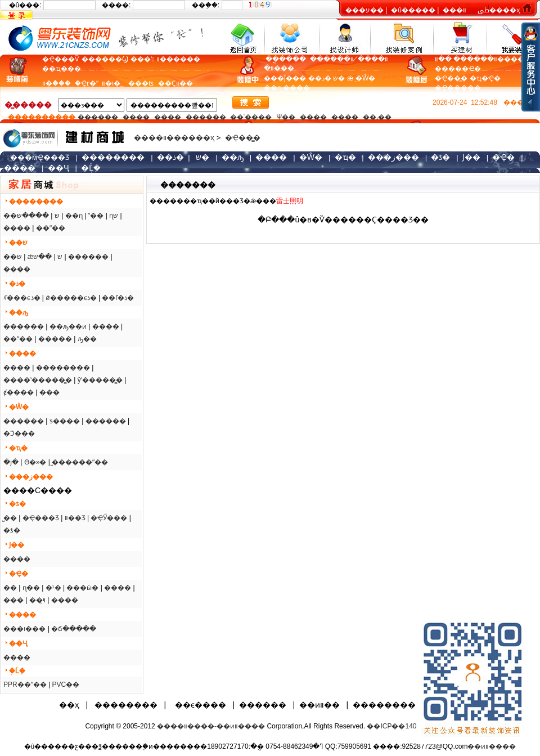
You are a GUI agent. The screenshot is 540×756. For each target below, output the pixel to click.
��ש (13, 257)
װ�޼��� (279, 68)
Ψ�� (286, 117)
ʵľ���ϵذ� (22, 298)
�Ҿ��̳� (451, 78)
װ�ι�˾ (113, 83)
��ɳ (74, 216)
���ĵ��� (285, 78)
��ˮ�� (51, 228)
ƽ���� (65, 421)
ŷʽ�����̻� (100, 380)
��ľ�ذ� (118, 298)
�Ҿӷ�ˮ (89, 83)
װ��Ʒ (75, 518)
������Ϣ (105, 59)
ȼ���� (19, 392)
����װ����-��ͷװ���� (211, 726)
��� (49, 392)
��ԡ (273, 88)
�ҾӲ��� (109, 518)
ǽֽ (350, 78)
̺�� (10, 518)
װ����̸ (371, 59)
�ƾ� (12, 530)
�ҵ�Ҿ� (485, 78)
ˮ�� (96, 216)
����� (55, 339)
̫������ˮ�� (80, 462)
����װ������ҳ (174, 138)
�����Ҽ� (458, 69)
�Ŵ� (365, 78)
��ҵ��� (62, 69)
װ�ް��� (58, 83)
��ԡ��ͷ (68, 326)
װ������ (178, 59)
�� (10, 588)
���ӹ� (82, 588)
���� (296, 88)
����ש (33, 216)
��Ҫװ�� (175, 83)
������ (98, 117)
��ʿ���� (251, 117)
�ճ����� (74, 629)
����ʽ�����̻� (38, 380)
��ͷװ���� (492, 746)
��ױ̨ (37, 600)
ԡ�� (87, 339)
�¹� (53, 588)
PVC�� (66, 685)
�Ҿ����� (458, 88)
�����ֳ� (285, 59)
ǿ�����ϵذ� (71, 298)
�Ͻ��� (19, 433)
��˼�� (377, 117)
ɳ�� (31, 588)
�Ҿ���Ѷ (61, 59)
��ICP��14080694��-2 (411, 726)
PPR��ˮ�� (25, 685)
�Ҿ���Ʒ (41, 518)
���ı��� (24, 629)
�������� (63, 368)
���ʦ (141, 83)
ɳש (114, 216)
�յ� (11, 462)
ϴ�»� (35, 462)
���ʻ (142, 59)
